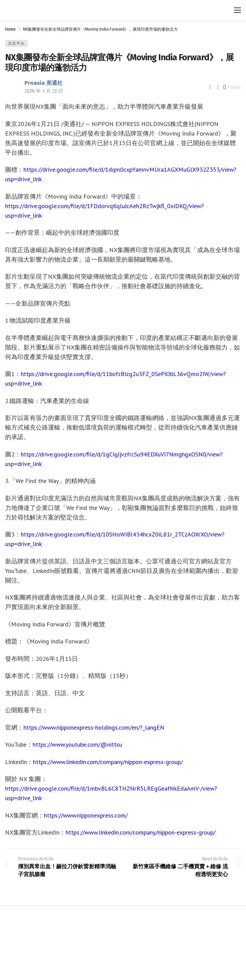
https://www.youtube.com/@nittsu (77, 744)
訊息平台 (16, 43)
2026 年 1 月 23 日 (44, 91)
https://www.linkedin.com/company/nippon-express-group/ (108, 762)
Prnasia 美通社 (44, 83)
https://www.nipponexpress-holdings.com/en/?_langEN (94, 727)
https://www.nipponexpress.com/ (86, 815)
